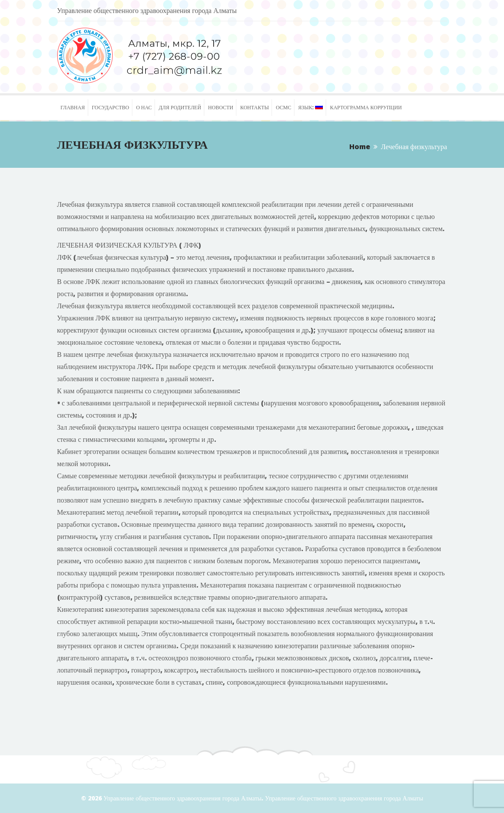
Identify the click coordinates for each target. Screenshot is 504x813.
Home (360, 147)
